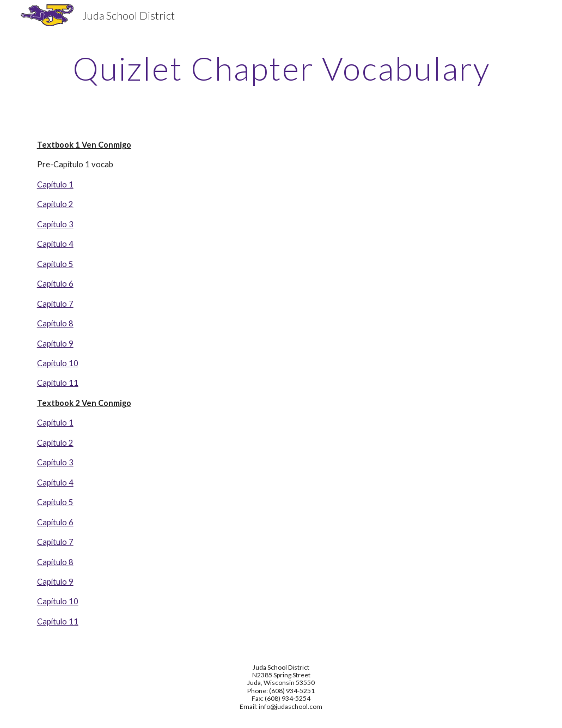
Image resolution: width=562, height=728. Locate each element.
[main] (281, 68)
